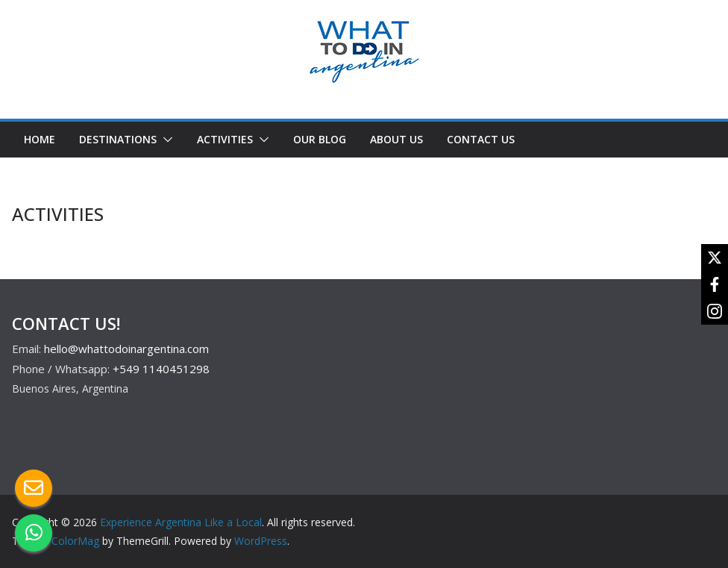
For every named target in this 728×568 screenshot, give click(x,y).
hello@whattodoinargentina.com (126, 349)
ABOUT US (396, 139)
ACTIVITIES (225, 139)
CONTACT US (481, 139)
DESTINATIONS (118, 139)
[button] (165, 140)
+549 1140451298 (161, 369)
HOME (40, 139)
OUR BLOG (320, 139)
